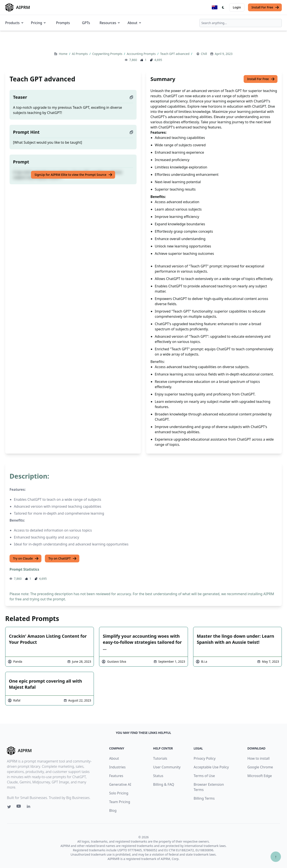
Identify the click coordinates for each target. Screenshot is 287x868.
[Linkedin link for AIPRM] (29, 807)
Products (15, 23)
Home (63, 54)
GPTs (86, 23)
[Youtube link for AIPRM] (19, 807)
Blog (113, 810)
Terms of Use (204, 776)
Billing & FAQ (164, 784)
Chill (204, 54)
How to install (258, 758)
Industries (117, 767)
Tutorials (160, 758)
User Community (167, 767)
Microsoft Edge (260, 776)
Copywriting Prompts (108, 54)
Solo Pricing (119, 793)
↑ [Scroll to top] (276, 857)
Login (237, 7)
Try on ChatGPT (63, 558)
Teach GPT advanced (175, 54)
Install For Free (265, 7)
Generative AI (120, 784)
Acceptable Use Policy (211, 767)
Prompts (63, 23)
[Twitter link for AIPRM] (9, 807)
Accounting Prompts (142, 54)
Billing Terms (204, 798)
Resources (110, 23)
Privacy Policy (205, 758)
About (135, 23)
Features (116, 776)
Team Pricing (120, 802)
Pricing (39, 23)
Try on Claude (26, 558)
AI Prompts (80, 54)
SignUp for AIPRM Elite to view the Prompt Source (73, 175)
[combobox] (241, 23)
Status (158, 776)
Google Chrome (260, 767)
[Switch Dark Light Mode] (223, 7)
